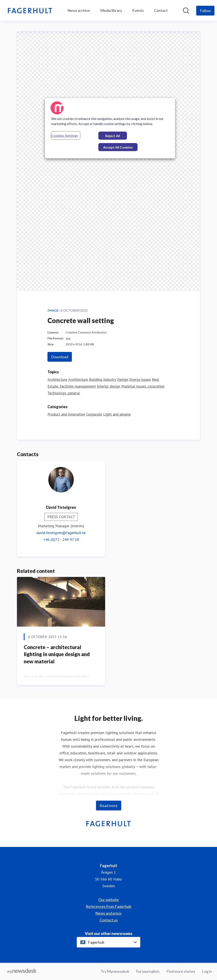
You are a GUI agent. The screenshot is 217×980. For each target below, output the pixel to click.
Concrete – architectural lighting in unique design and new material (57, 654)
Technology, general (64, 393)
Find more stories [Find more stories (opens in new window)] (181, 971)
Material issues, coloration (143, 386)
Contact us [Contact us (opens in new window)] (109, 920)
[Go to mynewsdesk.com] (22, 972)
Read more (109, 806)
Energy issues (140, 379)
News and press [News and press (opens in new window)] (108, 913)
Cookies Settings (65, 136)
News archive (79, 10)
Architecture (57, 379)
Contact (161, 10)
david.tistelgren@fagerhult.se (61, 533)
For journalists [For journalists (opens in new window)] (148, 971)
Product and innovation (66, 414)
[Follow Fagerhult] (205, 11)
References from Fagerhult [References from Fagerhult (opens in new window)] (109, 906)
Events (138, 10)
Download (60, 357)
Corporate (94, 414)
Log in (207, 971)
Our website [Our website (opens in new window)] (109, 900)
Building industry (103, 379)
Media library (111, 10)
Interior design (109, 386)
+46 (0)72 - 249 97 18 (61, 539)
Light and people (117, 414)
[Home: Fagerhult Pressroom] (30, 11)
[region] (110, 128)
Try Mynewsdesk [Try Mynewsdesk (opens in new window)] (115, 971)
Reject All (113, 136)
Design (123, 379)
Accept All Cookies (118, 147)
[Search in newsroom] (186, 11)
